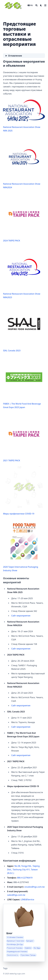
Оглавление (15, 56)
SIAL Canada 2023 (24, 328)
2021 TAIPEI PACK (24, 438)
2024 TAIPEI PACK (24, 218)
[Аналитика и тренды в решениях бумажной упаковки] (24, 933)
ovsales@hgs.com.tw (34, 887)
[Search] (36, 5)
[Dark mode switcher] (41, 5)
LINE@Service (27, 900)
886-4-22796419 (25, 878)
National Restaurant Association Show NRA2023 (24, 273)
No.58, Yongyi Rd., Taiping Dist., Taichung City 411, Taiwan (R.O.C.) (23, 870)
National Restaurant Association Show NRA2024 (24, 163)
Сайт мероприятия (21, 616)
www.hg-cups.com (17, 974)
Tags (5, 968)
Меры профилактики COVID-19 (24, 491)
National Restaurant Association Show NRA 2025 (24, 116)
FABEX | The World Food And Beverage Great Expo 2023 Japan (24, 383)
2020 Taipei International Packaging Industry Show (24, 546)
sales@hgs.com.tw (16, 895)
